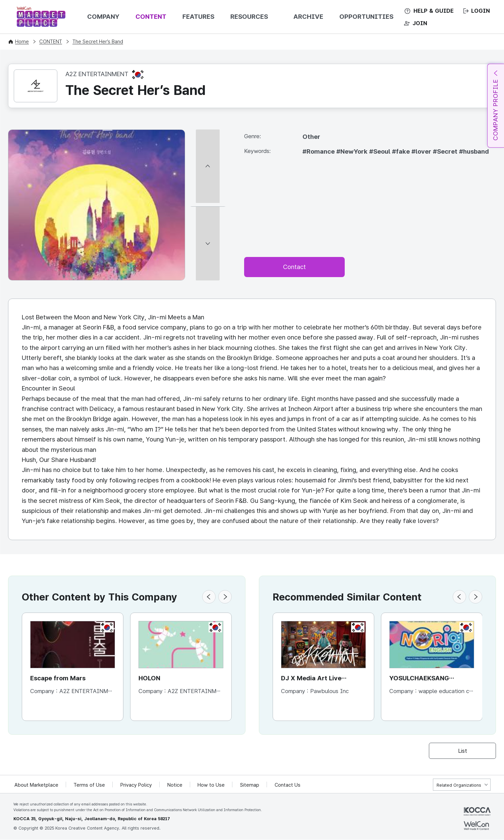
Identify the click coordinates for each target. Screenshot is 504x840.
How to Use (212, 785)
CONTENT (151, 17)
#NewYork (353, 151)
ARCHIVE (308, 17)
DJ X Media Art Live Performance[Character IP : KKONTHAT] (322, 679)
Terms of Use (90, 785)
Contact (294, 267)
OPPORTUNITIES (366, 17)
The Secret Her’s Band (98, 42)
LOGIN (481, 11)
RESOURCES (249, 17)
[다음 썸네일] (208, 278)
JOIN (420, 23)
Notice (176, 785)
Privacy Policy (137, 785)
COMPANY (103, 17)
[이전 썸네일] (208, 132)
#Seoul (381, 151)
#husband (474, 151)
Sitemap (251, 785)
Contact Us (289, 785)
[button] (209, 597)
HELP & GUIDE (434, 11)
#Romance (319, 151)
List (463, 751)
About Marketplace (37, 785)
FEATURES (198, 17)
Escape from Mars (58, 678)
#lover (422, 151)
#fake (402, 151)
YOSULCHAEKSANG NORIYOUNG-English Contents (421, 679)
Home (22, 42)
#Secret (446, 151)
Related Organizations (459, 785)
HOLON (150, 678)
